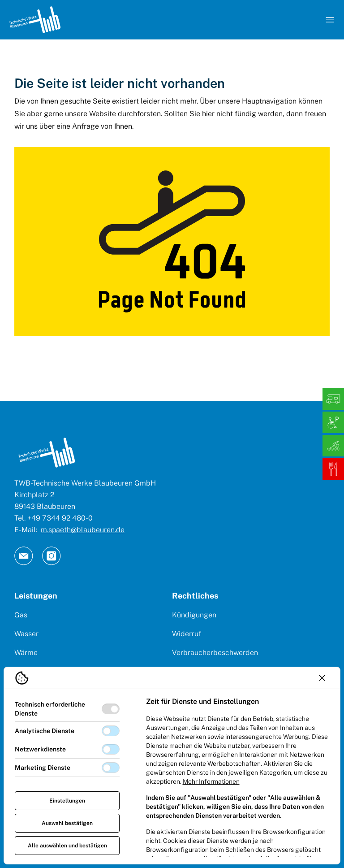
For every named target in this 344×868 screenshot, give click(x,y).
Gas (21, 615)
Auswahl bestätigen (67, 823)
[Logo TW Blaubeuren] (35, 20)
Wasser (26, 634)
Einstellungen (67, 801)
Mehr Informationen (211, 781)
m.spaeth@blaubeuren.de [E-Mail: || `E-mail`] (83, 530)
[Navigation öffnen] (330, 20)
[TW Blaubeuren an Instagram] (52, 556)
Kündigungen (194, 615)
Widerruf (187, 634)
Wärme (26, 653)
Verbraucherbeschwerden (215, 653)
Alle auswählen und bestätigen (67, 846)
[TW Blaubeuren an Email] (24, 556)
